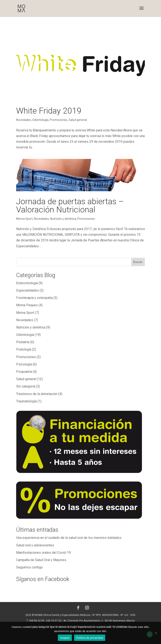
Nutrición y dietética (63, 219)
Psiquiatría (24, 372)
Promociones (58, 120)
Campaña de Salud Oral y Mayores (41, 560)
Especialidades (27, 290)
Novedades (24, 120)
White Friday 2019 (49, 111)
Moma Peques (27, 305)
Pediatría (23, 342)
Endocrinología (27, 283)
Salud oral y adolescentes (35, 545)
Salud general (78, 120)
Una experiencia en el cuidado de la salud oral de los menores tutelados (69, 538)
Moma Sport (24, 219)
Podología (24, 349)
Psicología (24, 364)
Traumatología (26, 401)
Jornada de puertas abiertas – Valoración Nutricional (70, 206)
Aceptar (65, 638)
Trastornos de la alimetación (37, 394)
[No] (156, 633)
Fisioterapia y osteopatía (34, 298)
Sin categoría (26, 386)
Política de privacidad (90, 638)
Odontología (40, 120)
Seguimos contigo (29, 567)
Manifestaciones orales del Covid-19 (43, 553)
